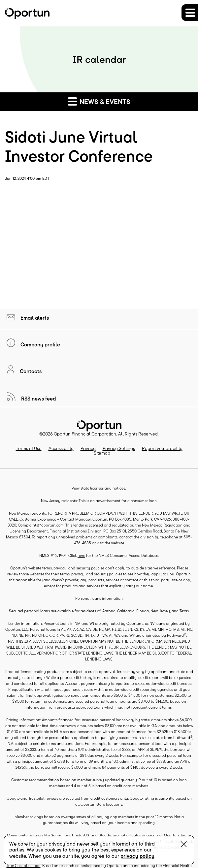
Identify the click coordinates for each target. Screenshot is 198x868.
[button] (190, 13)
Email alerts (34, 318)
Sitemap (102, 453)
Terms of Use (29, 448)
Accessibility (61, 448)
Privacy (88, 448)
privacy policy (137, 856)
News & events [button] (99, 101)
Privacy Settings (119, 448)
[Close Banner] (184, 845)
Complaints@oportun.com (41, 525)
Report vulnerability (162, 448)
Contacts (30, 371)
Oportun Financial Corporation (85, 434)
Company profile (40, 344)
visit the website (110, 543)
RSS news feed (38, 399)
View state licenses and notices (98, 488)
